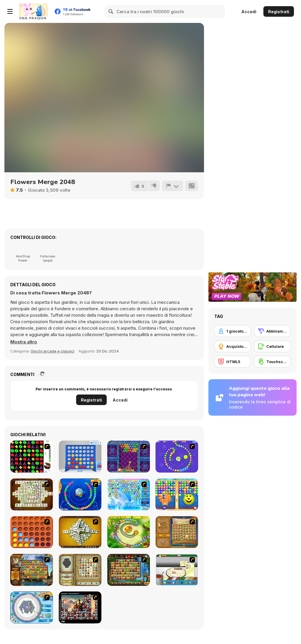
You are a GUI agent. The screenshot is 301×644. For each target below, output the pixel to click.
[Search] (111, 11)
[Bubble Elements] (129, 494)
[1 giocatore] (233, 331)
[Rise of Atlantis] (177, 532)
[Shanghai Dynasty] (32, 494)
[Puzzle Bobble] (129, 457)
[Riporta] (173, 186)
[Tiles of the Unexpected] (80, 607)
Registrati (279, 12)
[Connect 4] (80, 457)
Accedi (249, 12)
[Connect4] (32, 532)
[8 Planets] (177, 457)
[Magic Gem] (177, 494)
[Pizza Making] (177, 570)
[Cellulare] (272, 346)
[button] (24, 342)
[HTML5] (233, 362)
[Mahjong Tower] (80, 532)
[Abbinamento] (272, 331)
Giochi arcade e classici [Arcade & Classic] (52, 351)
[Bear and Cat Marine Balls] (80, 494)
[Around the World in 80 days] (32, 570)
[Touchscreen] (272, 362)
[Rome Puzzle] (129, 570)
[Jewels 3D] (32, 457)
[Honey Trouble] (129, 532)
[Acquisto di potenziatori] (233, 346)
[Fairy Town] (32, 607)
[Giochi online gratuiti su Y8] (34, 11)
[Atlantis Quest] (80, 570)
